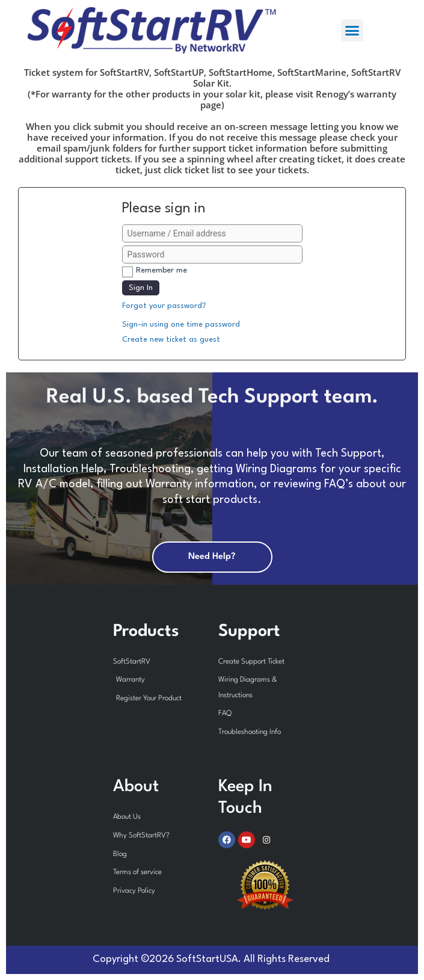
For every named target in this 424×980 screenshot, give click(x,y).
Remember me (161, 270)
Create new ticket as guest (171, 340)
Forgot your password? (164, 306)
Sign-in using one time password (181, 325)
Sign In (141, 288)
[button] (352, 31)
